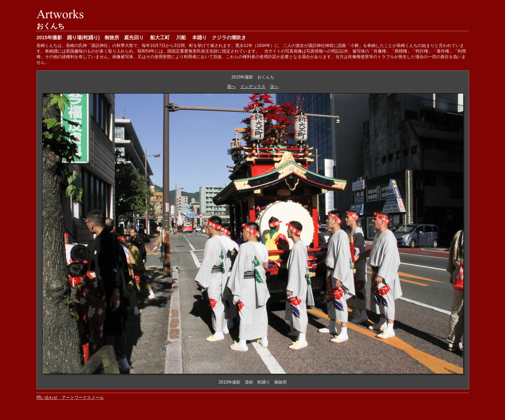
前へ (231, 87)
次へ (274, 87)
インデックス (253, 87)
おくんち (50, 26)
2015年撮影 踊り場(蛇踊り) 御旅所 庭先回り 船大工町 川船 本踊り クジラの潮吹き (141, 37)
